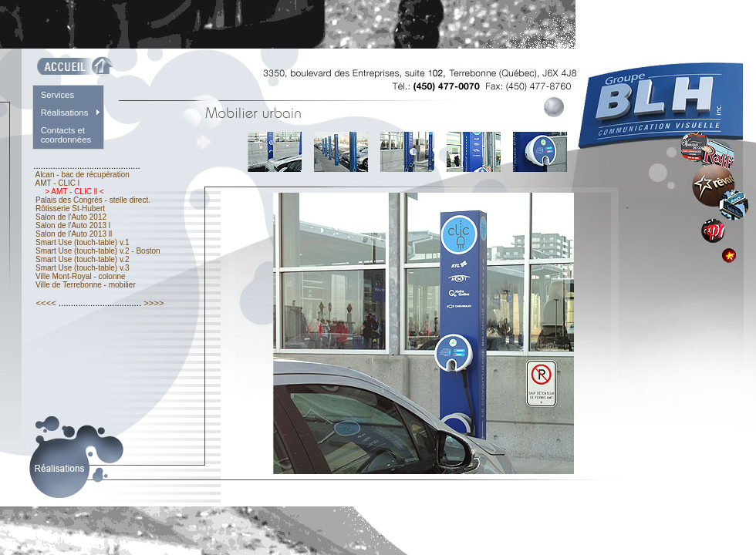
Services (57, 95)
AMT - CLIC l (57, 183)
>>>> (154, 303)
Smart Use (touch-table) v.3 (81, 268)
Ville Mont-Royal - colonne (80, 276)
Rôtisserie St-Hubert (70, 209)
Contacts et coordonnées (66, 135)
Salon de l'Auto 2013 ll (74, 234)
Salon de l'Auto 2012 (71, 217)
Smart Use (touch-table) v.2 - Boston (98, 251)
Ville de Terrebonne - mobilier (85, 285)
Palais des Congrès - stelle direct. (93, 200)
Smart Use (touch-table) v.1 (82, 242)
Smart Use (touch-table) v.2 (81, 259)
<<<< (46, 303)
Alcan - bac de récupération (82, 175)
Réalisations (65, 113)
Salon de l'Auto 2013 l (73, 225)
